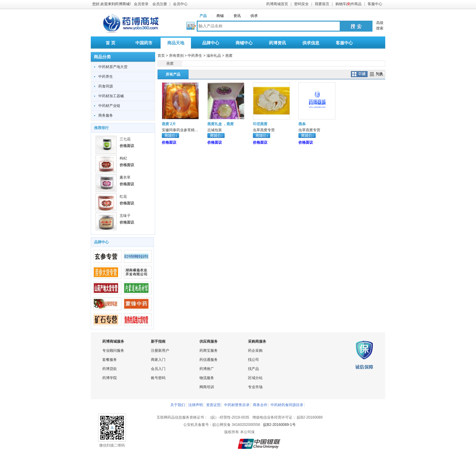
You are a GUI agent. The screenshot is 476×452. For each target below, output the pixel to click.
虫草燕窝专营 (264, 130)
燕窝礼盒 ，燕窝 (221, 124)
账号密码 (158, 378)
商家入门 (158, 360)
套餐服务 (110, 360)
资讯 (237, 16)
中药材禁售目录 (237, 405)
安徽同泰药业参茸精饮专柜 (184, 130)
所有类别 (176, 56)
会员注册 (160, 4)
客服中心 (375, 4)
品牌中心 (211, 43)
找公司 (253, 360)
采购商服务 (257, 341)
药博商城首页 (277, 4)
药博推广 (207, 369)
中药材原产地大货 (113, 67)
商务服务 (106, 115)
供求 (254, 16)
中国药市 (144, 43)
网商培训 (207, 387)
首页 (161, 56)
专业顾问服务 (113, 351)
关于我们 (178, 405)
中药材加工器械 (111, 96)
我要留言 (322, 4)
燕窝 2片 (169, 124)
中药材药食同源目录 (287, 405)
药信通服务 (209, 360)
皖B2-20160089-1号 (279, 425)
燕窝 (229, 56)
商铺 (220, 16)
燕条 (302, 124)
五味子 (125, 216)
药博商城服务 (113, 341)
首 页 (110, 43)
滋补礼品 (214, 56)
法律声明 (195, 405)
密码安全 (301, 4)
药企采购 (255, 351)
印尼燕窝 (260, 124)
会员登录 (141, 4)
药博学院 (110, 378)
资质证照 (213, 405)
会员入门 (158, 369)
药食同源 (106, 86)
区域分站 (255, 378)
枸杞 (123, 158)
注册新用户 (160, 351)
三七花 (125, 139)
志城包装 (215, 130)
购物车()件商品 (349, 4)
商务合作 (260, 405)
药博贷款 (110, 369)
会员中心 (180, 4)
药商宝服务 (209, 351)
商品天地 (176, 43)
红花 (123, 197)
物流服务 (207, 378)
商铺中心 (244, 43)
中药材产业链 (109, 106)
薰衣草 (125, 177)
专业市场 (255, 387)
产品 (203, 16)
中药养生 (106, 77)
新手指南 (158, 341)
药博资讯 (277, 43)
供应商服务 (209, 341)
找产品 (253, 369)
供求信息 (311, 43)
